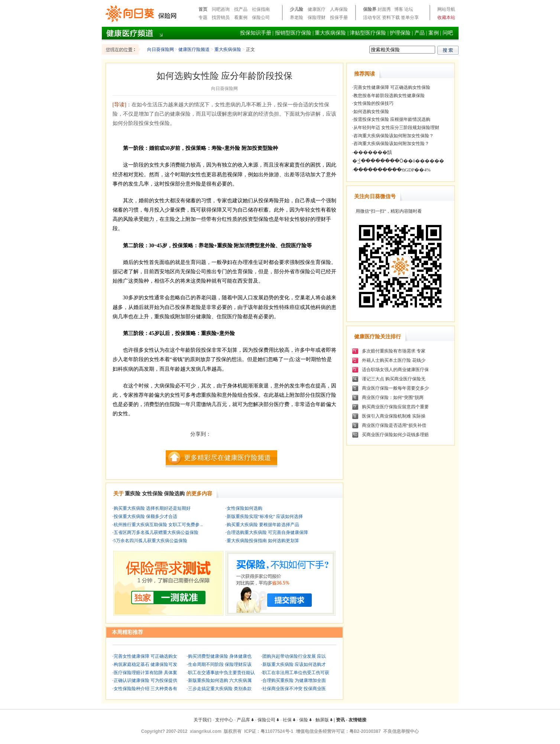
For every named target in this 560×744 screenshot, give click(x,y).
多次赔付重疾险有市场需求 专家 (394, 351)
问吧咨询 (221, 9)
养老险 (297, 17)
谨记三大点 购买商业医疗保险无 (394, 379)
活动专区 (372, 17)
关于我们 (203, 720)
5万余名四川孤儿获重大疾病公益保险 (150, 541)
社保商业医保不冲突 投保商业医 (294, 689)
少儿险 (297, 9)
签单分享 (410, 17)
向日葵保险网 (161, 49)
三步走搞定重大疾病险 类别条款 (220, 689)
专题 (203, 17)
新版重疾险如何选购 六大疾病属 (220, 680)
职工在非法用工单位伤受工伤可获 (296, 673)
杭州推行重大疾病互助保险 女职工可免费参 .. (158, 525)
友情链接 (357, 720)
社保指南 (261, 9)
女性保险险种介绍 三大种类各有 (145, 689)
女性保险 (152, 494)
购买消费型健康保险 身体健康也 (220, 656)
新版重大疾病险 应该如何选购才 (294, 664)
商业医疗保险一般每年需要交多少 (395, 388)
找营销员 (221, 17)
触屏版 (324, 720)
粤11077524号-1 (277, 731)
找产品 (241, 9)
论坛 (409, 9)
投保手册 (339, 17)
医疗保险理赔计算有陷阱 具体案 (145, 673)
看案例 (241, 17)
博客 (399, 9)
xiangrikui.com (206, 731)
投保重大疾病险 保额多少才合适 (145, 516)
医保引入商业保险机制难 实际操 (394, 416)
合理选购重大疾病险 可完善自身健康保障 (267, 532)
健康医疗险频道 (194, 49)
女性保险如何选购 (245, 508)
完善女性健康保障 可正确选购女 (145, 656)
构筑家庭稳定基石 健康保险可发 (145, 664)
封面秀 (384, 9)
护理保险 (400, 33)
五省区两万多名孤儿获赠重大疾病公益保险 (156, 532)
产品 (420, 33)
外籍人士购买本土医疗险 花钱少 (394, 360)
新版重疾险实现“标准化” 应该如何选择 (265, 516)
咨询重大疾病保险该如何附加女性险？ (391, 144)
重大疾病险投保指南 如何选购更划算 (263, 541)
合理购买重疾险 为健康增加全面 (294, 680)
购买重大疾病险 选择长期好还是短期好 (152, 508)
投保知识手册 (256, 33)
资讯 (340, 720)
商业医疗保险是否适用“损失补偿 (394, 425)
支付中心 (224, 720)
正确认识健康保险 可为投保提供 (145, 680)
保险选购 (174, 494)
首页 (203, 9)
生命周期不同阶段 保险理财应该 (220, 664)
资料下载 (391, 17)
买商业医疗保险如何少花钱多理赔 (395, 435)
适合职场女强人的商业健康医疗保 (395, 370)
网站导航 (446, 9)
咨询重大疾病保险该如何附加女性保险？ (394, 136)
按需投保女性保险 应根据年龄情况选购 (392, 119)
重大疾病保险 (330, 33)
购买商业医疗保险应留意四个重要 (395, 407)
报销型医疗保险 (293, 33)
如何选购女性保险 (371, 112)
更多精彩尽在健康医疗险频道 (227, 458)
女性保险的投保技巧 (373, 103)
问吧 (448, 33)
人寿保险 (339, 9)
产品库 (245, 720)
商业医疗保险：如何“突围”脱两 (393, 397)
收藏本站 (446, 17)
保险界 (370, 9)
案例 (434, 33)
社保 (289, 720)
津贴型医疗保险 (368, 33)
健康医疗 (317, 9)
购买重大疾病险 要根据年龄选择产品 (263, 525)
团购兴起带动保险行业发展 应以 (294, 656)
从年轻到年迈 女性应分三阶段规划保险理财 (396, 128)
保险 (305, 720)
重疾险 (133, 494)
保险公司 (261, 17)
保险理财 (317, 17)
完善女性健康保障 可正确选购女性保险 (392, 87)
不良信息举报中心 (401, 731)
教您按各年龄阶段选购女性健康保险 (389, 96)
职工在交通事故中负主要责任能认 (221, 673)
